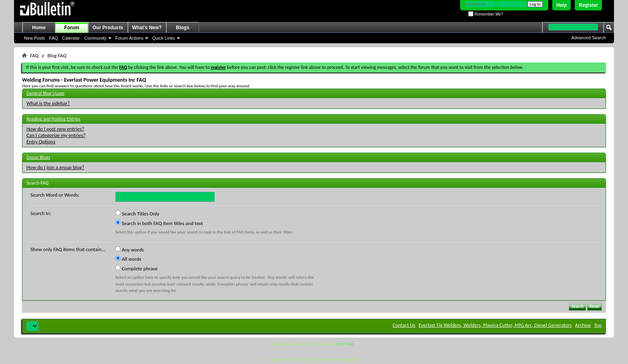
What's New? (147, 28)
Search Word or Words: (55, 195)
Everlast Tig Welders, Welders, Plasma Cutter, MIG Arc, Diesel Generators (495, 325)
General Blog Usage (45, 93)
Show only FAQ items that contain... (68, 249)
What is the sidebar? (48, 103)
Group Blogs (38, 157)
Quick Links (164, 38)
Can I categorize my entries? (56, 135)
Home (39, 28)
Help (562, 5)
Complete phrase (137, 268)
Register (588, 5)
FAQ (54, 38)
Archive (583, 325)
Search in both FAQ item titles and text (159, 223)
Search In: (41, 213)
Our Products (108, 28)
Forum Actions (129, 38)
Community (95, 38)
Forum (71, 28)
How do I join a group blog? (55, 167)
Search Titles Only (137, 213)
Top (598, 325)
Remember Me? (486, 14)
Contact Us (404, 325)
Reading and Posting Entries (53, 119)
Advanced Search (589, 38)
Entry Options (41, 142)
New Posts (35, 38)
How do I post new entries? (55, 129)
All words (128, 259)
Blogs (182, 28)
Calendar (71, 38)
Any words (130, 249)
